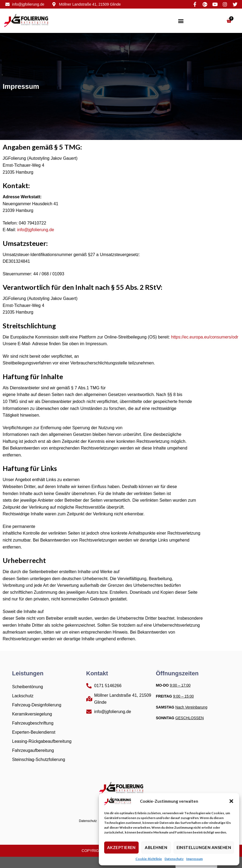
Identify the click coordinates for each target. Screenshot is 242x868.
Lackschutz (23, 696)
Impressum (194, 859)
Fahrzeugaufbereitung (33, 750)
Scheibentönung (28, 687)
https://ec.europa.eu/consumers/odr (205, 337)
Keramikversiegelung (32, 714)
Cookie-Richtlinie (149, 859)
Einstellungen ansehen (204, 847)
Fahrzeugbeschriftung (33, 723)
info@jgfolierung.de (36, 230)
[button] (231, 801)
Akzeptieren (121, 847)
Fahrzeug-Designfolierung (37, 705)
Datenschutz (174, 859)
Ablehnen (156, 847)
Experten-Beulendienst (34, 732)
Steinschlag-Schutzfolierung (38, 760)
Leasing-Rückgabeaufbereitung (42, 741)
